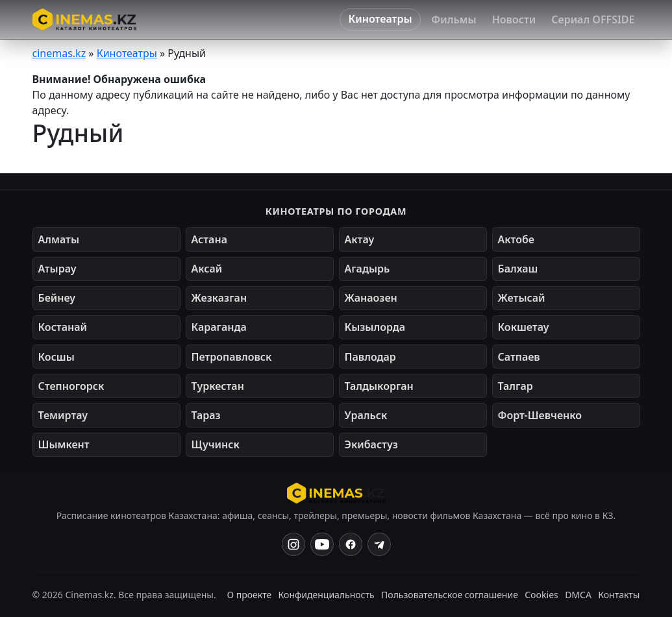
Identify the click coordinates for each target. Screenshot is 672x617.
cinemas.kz (59, 53)
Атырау (57, 269)
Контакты (619, 595)
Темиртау (63, 415)
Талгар (516, 386)
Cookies (541, 595)
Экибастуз (371, 444)
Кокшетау (524, 327)
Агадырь (367, 269)
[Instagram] (293, 544)
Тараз (206, 415)
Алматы (59, 239)
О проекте (249, 595)
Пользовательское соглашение (450, 595)
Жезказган (219, 298)
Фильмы (454, 19)
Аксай (207, 269)
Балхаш (518, 269)
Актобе (516, 239)
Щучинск (216, 444)
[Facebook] (351, 544)
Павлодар (370, 357)
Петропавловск (232, 357)
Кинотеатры (380, 19)
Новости (514, 19)
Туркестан (218, 386)
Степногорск (71, 386)
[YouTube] (322, 544)
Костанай (63, 327)
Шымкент (64, 444)
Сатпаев (519, 357)
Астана (209, 239)
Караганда (219, 327)
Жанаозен (371, 298)
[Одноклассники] (379, 544)
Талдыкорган (379, 386)
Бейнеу (57, 298)
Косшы (56, 357)
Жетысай (522, 298)
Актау (360, 239)
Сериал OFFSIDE (593, 19)
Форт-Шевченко (540, 415)
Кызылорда (375, 327)
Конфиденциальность (327, 595)
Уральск (366, 415)
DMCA (578, 595)
